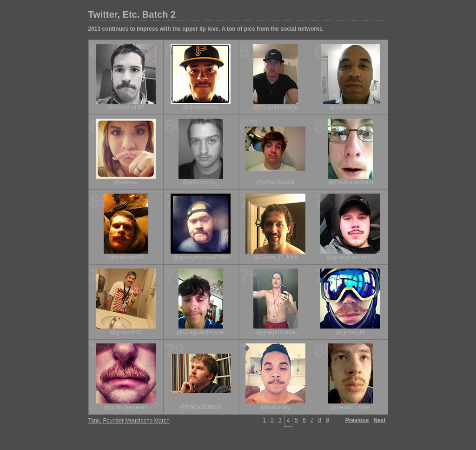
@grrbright (350, 332)
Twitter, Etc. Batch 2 (132, 14)
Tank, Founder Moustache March (129, 421)
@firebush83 (126, 257)
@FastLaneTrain (350, 182)
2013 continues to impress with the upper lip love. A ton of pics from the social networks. (206, 29)
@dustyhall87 (126, 107)
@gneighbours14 (350, 257)
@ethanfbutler (276, 182)
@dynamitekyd (350, 107)
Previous (357, 420)
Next (379, 420)
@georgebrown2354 (201, 257)
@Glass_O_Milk (275, 257)
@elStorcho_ (201, 182)
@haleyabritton (201, 406)
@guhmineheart (126, 407)
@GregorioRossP (201, 332)
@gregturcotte (275, 332)
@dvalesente (201, 107)
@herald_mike (350, 407)
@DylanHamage (276, 107)
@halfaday (276, 407)
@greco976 (126, 332)
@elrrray (126, 182)
